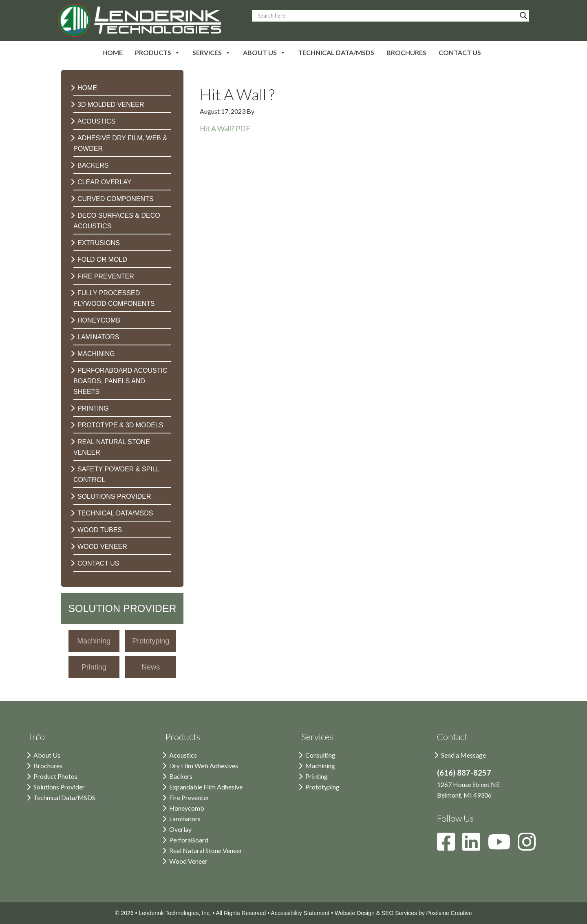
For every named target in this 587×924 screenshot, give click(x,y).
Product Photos (55, 776)
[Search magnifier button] (523, 15)
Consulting (320, 755)
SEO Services (399, 913)
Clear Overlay (104, 182)
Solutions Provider (114, 496)
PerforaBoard (189, 840)
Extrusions (99, 243)
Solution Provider (122, 608)
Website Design (355, 913)
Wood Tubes (100, 530)
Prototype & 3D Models (120, 425)
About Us (47, 755)
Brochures (48, 766)
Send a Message (463, 755)
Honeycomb (99, 320)
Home (87, 88)
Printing (93, 408)
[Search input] (387, 15)
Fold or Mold (102, 260)
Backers (93, 165)
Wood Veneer (102, 547)
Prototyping (322, 787)
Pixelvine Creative (449, 913)
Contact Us (98, 563)
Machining (96, 354)
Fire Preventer (106, 276)
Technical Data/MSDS (115, 513)
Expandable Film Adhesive (206, 787)
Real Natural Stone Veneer (206, 850)
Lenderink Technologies (139, 20)
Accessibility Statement (300, 913)
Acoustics (96, 121)
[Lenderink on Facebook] (450, 847)
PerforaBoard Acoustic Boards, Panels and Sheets (120, 381)
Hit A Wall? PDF (225, 128)
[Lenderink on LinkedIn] (475, 847)
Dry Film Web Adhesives (204, 766)
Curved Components (115, 199)
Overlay (180, 829)
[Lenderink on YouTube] (503, 847)
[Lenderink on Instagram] (530, 847)
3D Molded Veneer (111, 105)
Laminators (98, 337)
